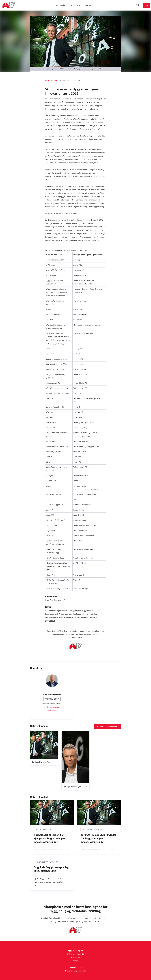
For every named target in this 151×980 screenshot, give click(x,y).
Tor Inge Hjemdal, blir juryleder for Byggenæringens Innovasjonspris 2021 (98, 838)
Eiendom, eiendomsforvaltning (85, 614)
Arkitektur (65, 611)
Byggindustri (50, 621)
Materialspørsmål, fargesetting (71, 617)
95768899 (52, 710)
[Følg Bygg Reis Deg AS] (146, 5)
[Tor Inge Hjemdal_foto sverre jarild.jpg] (44, 745)
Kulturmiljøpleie (52, 617)
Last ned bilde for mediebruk (107, 727)
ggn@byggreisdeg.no (52, 707)
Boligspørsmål (75, 611)
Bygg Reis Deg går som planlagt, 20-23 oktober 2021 (52, 869)
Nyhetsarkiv (61, 5)
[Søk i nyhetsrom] (138, 5)
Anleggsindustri (90, 617)
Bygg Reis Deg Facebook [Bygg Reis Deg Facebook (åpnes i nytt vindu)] (75, 971)
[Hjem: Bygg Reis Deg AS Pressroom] (8, 5)
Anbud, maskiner (65, 614)
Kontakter (89, 5)
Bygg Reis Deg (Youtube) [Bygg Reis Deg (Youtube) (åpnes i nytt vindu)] (55, 600)
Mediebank (75, 5)
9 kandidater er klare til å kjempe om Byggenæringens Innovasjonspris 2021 (50, 838)
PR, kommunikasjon (53, 611)
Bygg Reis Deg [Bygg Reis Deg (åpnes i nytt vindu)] (76, 967)
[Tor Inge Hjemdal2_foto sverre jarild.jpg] (76, 757)
